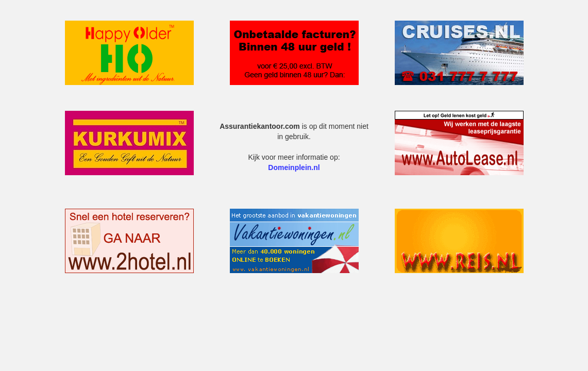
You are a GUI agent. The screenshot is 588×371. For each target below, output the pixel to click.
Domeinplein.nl (294, 167)
